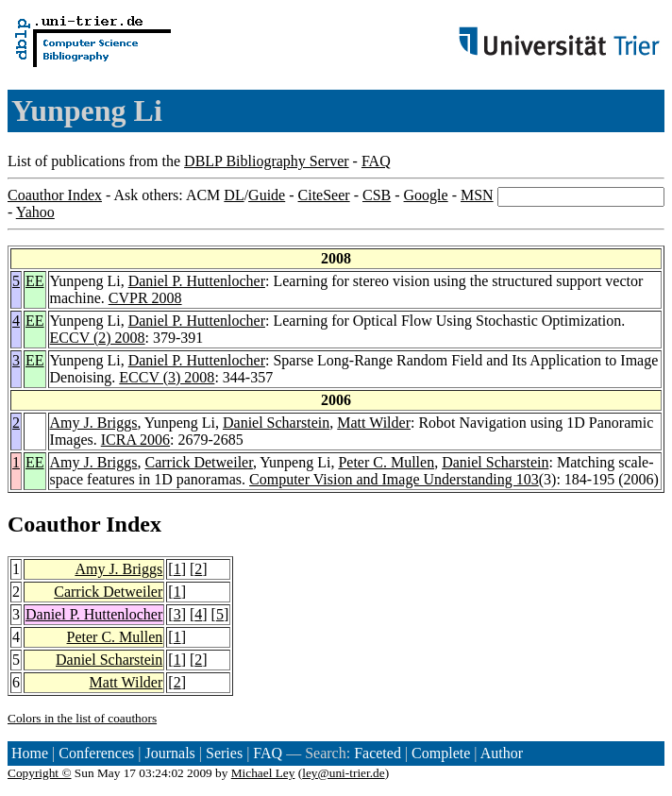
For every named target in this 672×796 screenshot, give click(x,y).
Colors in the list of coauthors (82, 718)
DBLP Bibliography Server (267, 161)
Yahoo (35, 212)
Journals (169, 753)
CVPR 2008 (145, 298)
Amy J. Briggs (94, 423)
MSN (477, 195)
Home (30, 753)
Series (224, 753)
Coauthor (54, 524)
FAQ (376, 161)
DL (234, 195)
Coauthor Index (55, 195)
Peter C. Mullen (386, 462)
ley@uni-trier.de (343, 773)
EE (35, 281)
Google (426, 195)
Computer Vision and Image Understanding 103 (394, 479)
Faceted (378, 753)
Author (502, 753)
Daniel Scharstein (276, 423)
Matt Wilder (374, 423)
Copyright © (40, 773)
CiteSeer (324, 195)
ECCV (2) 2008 (98, 338)
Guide (267, 195)
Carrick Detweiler (198, 462)
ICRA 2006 (135, 440)
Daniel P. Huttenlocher (197, 281)
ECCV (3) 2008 (167, 377)
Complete (441, 753)
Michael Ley (263, 773)
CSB (377, 195)
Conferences (96, 753)
